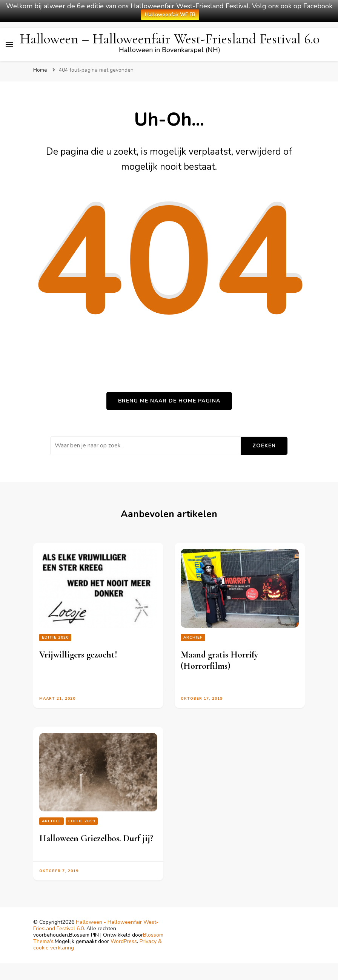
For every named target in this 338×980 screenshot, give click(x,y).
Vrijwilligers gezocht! (78, 655)
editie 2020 (55, 637)
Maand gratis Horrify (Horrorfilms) (219, 660)
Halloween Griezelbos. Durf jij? (96, 838)
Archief (193, 637)
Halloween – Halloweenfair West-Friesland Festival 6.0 (170, 39)
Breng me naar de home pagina (169, 401)
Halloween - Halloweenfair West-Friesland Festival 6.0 (96, 925)
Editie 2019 (82, 821)
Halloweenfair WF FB (170, 15)
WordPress (124, 941)
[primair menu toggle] (9, 45)
